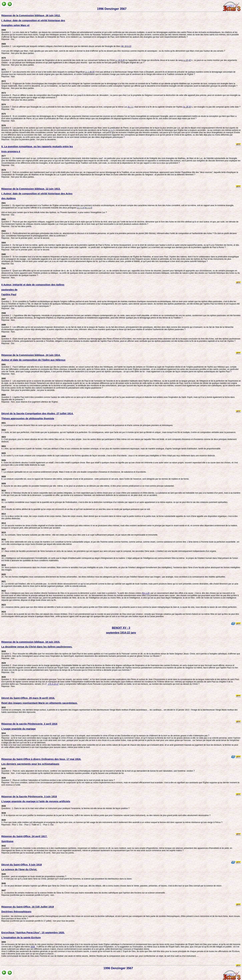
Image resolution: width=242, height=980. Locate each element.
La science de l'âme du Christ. (19, 869)
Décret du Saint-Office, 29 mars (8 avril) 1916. (28, 698)
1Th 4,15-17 (53, 684)
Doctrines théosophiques (16, 911)
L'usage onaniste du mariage (18, 729)
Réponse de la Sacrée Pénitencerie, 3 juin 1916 (29, 796)
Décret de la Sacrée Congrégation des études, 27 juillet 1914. (37, 413)
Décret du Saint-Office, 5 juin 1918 (22, 865)
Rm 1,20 (146, 593)
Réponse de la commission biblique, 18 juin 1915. (31, 642)
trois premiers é (11, 151)
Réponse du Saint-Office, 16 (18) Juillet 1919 (28, 907)
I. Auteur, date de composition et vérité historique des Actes (37, 194)
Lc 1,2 (111, 130)
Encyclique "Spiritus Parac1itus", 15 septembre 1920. (33, 932)
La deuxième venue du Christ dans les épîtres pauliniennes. (37, 647)
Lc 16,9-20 (120, 60)
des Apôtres (8, 198)
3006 (33, 947)
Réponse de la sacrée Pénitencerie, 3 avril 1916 (29, 724)
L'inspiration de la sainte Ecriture (21, 937)
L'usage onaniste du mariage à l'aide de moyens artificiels (36, 801)
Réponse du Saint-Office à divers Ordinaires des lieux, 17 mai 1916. (41, 759)
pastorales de (9, 290)
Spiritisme (7, 841)
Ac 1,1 (130, 107)
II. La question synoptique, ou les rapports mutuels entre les (37, 146)
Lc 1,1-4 (81, 208)
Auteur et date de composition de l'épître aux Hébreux (33, 360)
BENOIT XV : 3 (121, 628)
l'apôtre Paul (9, 294)
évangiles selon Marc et (15, 25)
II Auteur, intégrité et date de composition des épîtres (33, 285)
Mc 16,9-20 (126, 46)
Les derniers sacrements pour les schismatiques (30, 764)
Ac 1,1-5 (88, 208)
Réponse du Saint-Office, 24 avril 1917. (24, 836)
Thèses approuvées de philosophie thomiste (28, 418)
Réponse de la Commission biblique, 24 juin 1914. (31, 355)
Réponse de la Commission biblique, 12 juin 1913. (31, 189)
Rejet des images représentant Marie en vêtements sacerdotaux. (39, 703)
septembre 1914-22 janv (121, 633)
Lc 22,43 (187, 60)
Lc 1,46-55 (90, 72)
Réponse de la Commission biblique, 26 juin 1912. (31, 15)
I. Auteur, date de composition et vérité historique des (33, 20)
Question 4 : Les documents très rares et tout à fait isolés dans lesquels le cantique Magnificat (43, 71)
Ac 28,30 (187, 107)
